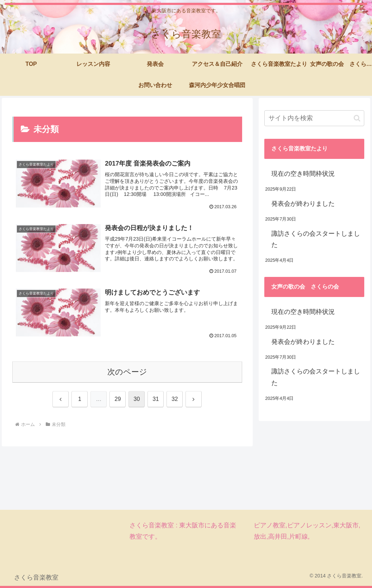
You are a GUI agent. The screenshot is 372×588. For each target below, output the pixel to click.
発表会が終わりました (303, 204)
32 (175, 399)
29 (118, 399)
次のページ (127, 372)
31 (156, 399)
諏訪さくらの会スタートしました (316, 239)
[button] (357, 118)
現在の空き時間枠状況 (303, 174)
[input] (314, 118)
